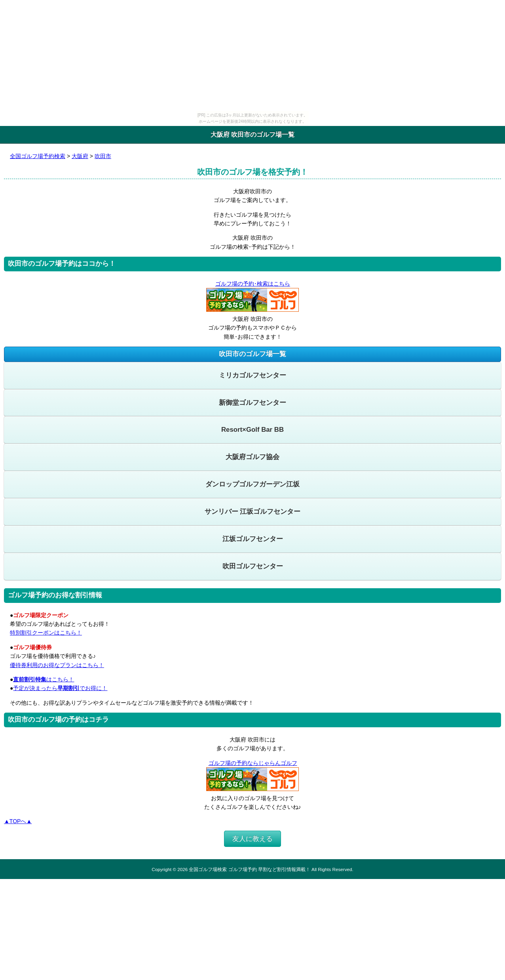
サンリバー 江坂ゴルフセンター (253, 512)
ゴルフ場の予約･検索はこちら (252, 284)
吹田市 (103, 156)
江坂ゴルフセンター (253, 539)
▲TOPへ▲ (18, 821)
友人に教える (252, 839)
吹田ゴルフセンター (253, 566)
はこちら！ (44, 679)
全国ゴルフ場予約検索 (38, 156)
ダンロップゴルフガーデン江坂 (252, 484)
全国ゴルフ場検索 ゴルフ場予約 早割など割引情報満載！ (249, 869)
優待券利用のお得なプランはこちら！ (57, 665)
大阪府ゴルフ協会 (252, 457)
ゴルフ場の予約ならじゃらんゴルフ (253, 763)
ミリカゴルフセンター (252, 375)
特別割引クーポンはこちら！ (46, 633)
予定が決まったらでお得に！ (60, 688)
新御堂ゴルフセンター (252, 403)
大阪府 (80, 156)
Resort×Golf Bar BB (252, 430)
